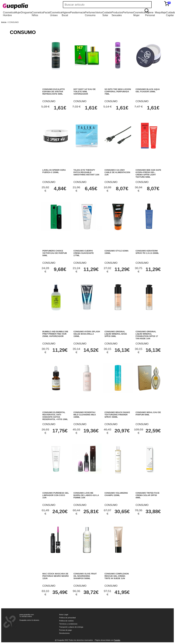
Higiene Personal (150, 14)
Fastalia (117, 640)
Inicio (4, 22)
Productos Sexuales (117, 14)
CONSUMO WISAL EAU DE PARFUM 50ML (148, 413)
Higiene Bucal (66, 14)
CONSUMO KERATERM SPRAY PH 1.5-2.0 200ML (147, 252)
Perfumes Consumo (90, 14)
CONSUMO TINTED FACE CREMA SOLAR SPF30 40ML (147, 495)
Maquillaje (160, 12)
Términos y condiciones (68, 624)
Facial (47, 12)
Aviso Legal (64, 615)
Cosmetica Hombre (9, 14)
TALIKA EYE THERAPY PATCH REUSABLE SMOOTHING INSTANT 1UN (86, 172)
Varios (99, 12)
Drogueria (26, 12)
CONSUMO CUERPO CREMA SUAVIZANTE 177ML (84, 253)
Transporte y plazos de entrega (71, 627)
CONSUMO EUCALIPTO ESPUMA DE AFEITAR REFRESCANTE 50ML (54, 92)
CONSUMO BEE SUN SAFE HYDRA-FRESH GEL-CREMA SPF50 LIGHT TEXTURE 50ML (148, 173)
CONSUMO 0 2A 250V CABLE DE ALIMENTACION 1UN (117, 172)
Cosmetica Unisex (56, 14)
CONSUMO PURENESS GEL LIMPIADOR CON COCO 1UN (56, 495)
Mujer (18, 12)
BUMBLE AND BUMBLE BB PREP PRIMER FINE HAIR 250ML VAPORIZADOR (55, 334)
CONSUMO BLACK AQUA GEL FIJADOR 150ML (148, 90)
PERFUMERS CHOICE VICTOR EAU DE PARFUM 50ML (55, 253)
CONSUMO (14, 22)
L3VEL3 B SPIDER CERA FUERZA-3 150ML (54, 171)
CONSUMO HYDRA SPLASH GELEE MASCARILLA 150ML (87, 334)
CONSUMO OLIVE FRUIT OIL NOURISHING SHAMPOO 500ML (85, 576)
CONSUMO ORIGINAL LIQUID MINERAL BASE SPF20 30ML (116, 334)
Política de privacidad (67, 618)
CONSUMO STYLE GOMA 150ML (117, 252)
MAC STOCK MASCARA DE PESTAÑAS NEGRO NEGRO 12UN (56, 576)
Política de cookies (66, 621)
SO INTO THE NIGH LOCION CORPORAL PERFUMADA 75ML (118, 92)
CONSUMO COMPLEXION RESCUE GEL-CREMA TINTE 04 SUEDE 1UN (117, 576)
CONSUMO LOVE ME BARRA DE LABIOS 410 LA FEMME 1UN (86, 495)
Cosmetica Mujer (139, 14)
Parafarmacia (78, 12)
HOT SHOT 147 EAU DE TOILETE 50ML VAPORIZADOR (84, 92)
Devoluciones (64, 633)
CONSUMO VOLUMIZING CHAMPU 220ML (116, 494)
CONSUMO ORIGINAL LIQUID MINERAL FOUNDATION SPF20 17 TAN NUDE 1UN (147, 335)
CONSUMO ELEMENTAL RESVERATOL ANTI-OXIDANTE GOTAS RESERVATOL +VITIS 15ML (55, 416)
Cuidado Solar (107, 14)
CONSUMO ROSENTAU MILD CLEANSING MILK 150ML (85, 415)
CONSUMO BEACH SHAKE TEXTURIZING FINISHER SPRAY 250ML (117, 415)
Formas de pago (65, 630)
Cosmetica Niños (38, 14)
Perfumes (128, 12)
